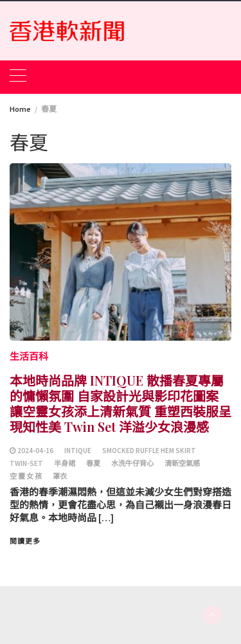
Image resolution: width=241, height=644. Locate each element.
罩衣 (60, 476)
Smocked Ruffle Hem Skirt (149, 451)
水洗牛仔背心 (132, 463)
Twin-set (26, 463)
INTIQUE (78, 451)
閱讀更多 (25, 541)
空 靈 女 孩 (26, 476)
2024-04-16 (35, 451)
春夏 (93, 463)
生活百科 (29, 356)
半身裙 (65, 463)
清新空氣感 (182, 463)
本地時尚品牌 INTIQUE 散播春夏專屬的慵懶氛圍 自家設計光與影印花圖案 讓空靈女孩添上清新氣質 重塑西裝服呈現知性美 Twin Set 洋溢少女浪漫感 (121, 403)
